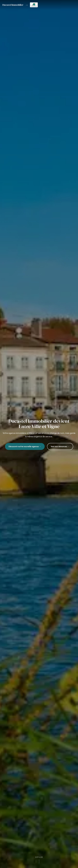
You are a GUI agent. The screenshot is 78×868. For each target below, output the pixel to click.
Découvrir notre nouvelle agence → (25, 447)
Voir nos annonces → (60, 447)
